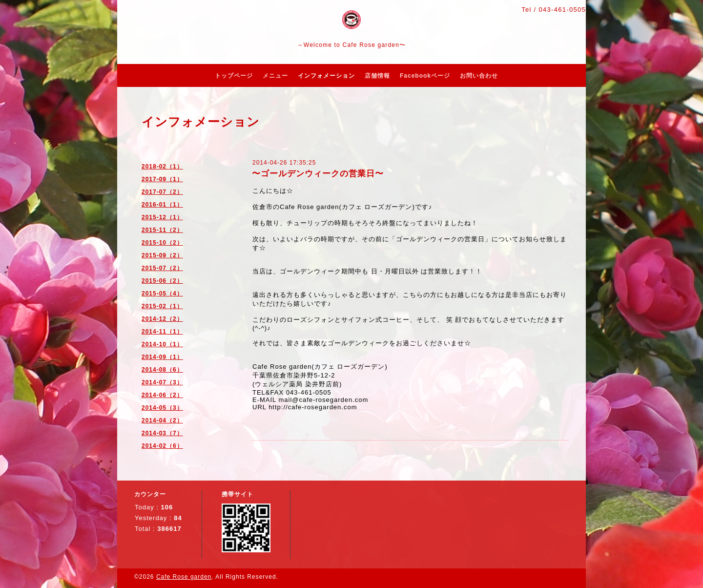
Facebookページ (425, 76)
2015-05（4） (162, 294)
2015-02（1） (162, 306)
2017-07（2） (162, 192)
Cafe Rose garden (184, 577)
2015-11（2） (162, 230)
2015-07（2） (162, 268)
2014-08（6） (162, 370)
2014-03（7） (162, 433)
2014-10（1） (162, 344)
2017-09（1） (162, 179)
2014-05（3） (162, 408)
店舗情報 (377, 76)
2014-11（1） (162, 332)
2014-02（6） (162, 446)
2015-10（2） (162, 243)
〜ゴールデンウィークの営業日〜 (318, 174)
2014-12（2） (162, 319)
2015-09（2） (162, 255)
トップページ (234, 76)
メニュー (275, 76)
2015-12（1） (162, 217)
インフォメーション (326, 76)
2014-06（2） (162, 395)
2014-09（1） (162, 357)
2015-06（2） (162, 281)
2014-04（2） (162, 420)
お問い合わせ (479, 76)
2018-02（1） (162, 167)
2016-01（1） (162, 205)
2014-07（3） (162, 382)
